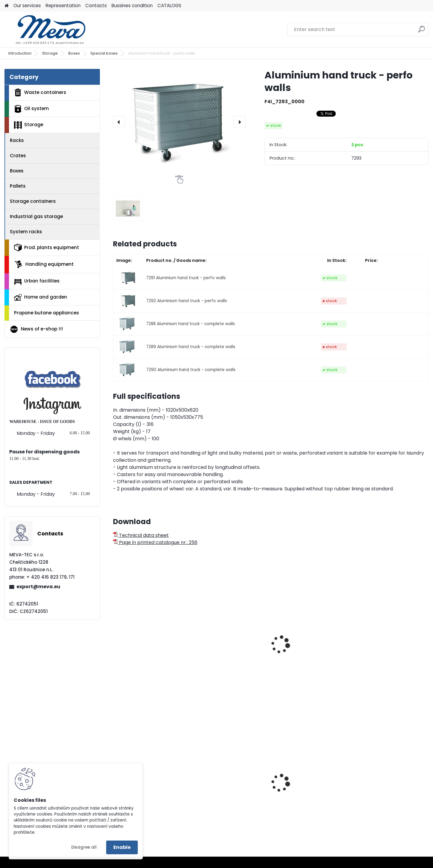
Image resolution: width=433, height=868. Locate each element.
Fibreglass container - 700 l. (390, 660)
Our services (27, 6)
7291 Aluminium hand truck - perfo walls (186, 278)
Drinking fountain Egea (144, 794)
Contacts (96, 6)
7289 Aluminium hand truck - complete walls (191, 347)
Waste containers (40, 92)
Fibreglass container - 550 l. (310, 660)
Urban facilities (37, 281)
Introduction (20, 53)
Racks (17, 140)
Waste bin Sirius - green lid (228, 798)
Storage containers (33, 201)
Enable (122, 847)
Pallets (18, 186)
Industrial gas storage (36, 216)
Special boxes (104, 53)
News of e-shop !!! (36, 329)
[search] (422, 31)
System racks (26, 232)
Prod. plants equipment (47, 248)
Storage (50, 53)
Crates (18, 156)
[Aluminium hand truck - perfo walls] (179, 122)
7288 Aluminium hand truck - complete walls (191, 324)
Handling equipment (44, 264)
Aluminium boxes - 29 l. (144, 660)
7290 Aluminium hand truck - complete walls (191, 370)
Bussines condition (132, 6)
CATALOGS (169, 6)
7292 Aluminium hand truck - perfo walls (187, 301)
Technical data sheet (141, 535)
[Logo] (45, 30)
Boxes (74, 53)
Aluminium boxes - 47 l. (224, 660)
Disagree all (84, 847)
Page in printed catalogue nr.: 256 (155, 542)
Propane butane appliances (47, 313)
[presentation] (119, 122)
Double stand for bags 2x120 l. (310, 800)
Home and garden (41, 297)
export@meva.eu (38, 587)
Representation (63, 6)
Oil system (31, 109)
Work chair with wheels (384, 794)
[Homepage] (7, 6)
